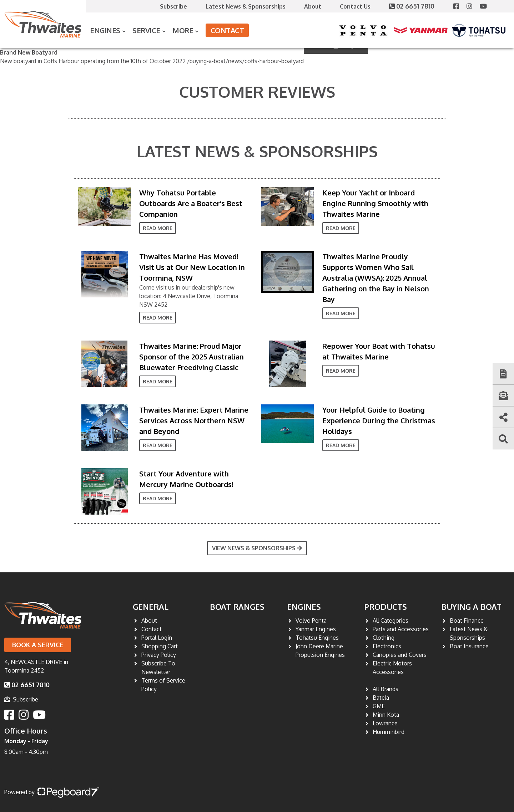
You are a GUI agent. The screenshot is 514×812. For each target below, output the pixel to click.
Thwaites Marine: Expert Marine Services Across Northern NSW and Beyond (194, 420)
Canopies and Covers (400, 655)
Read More (158, 228)
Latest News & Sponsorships (246, 6)
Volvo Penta (311, 621)
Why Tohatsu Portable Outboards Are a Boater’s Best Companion (191, 203)
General (151, 607)
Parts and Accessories (401, 629)
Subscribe (173, 6)
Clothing (384, 638)
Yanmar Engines (316, 629)
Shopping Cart (160, 646)
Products (385, 607)
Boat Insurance (469, 646)
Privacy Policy (159, 655)
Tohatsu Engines (317, 638)
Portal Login (157, 638)
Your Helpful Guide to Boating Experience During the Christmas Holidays (379, 420)
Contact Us (355, 6)
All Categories (390, 621)
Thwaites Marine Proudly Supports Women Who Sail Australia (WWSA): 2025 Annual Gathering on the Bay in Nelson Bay (376, 278)
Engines (105, 30)
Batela (381, 698)
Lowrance (385, 723)
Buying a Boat (471, 607)
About (313, 6)
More (183, 30)
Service (146, 30)
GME (379, 706)
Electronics (387, 646)
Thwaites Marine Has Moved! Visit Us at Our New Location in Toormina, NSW (192, 267)
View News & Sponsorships (257, 548)
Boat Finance (467, 621)
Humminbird (389, 732)
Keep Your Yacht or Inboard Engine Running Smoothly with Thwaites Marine (375, 203)
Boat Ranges (237, 607)
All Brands (385, 689)
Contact (227, 30)
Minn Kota (386, 715)
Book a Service (38, 645)
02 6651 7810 (413, 6)
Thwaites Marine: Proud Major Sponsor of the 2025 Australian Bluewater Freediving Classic (192, 357)
